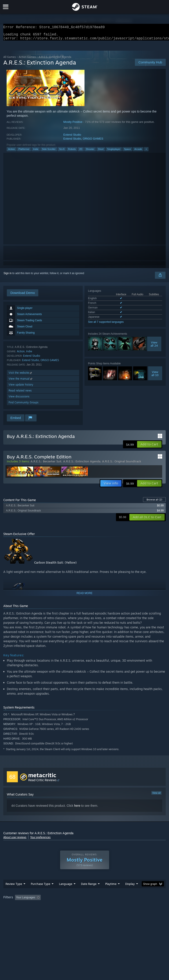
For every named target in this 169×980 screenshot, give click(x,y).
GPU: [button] (53, 912)
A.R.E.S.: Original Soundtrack (122, 464)
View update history (21, 387)
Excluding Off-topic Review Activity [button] (70, 906)
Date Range (89, 893)
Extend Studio (72, 137)
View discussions (19, 399)
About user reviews (15, 840)
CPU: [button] (38, 912)
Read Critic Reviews (42, 783)
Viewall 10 (155, 376)
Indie (36, 152)
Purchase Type (40, 893)
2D (81, 152)
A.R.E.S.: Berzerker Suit (46, 464)
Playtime (111, 893)
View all (156, 795)
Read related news (20, 393)
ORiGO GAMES (93, 141)
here (77, 808)
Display (130, 893)
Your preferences (40, 840)
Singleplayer (114, 152)
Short (101, 152)
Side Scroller (49, 152)
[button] (149, 447)
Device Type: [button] (72, 912)
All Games (10, 60)
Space (127, 152)
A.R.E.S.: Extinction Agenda (82, 464)
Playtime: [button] (104, 906)
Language (66, 893)
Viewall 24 (154, 347)
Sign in (8, 276)
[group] (84, 909)
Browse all (154, 502)
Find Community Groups (24, 405)
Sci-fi (62, 152)
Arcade (138, 152)
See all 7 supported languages (106, 325)
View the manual (21, 381)
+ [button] (146, 152)
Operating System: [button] (15, 912)
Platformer (24, 152)
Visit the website (21, 375)
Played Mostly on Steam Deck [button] (136, 906)
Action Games (27, 60)
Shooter (90, 152)
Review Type (14, 893)
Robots (72, 152)
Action (12, 152)
